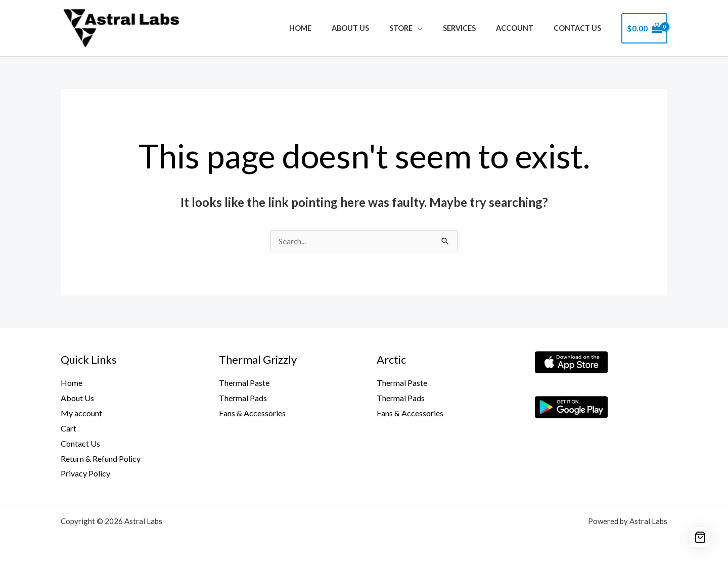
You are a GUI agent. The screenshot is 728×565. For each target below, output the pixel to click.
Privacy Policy (85, 474)
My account (81, 414)
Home (332, 28)
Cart (69, 429)
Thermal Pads (243, 398)
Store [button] (421, 28)
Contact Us (580, 28)
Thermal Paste (244, 383)
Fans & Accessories (252, 414)
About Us (376, 28)
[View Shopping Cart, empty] (644, 28)
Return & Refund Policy (101, 459)
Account (523, 28)
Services (473, 28)
